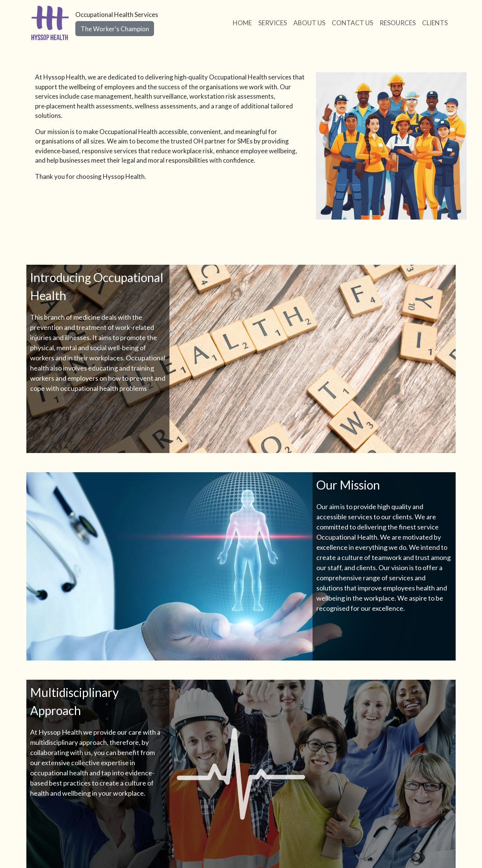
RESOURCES (398, 23)
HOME (242, 23)
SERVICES (273, 23)
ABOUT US (309, 23)
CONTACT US (352, 23)
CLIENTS (435, 23)
